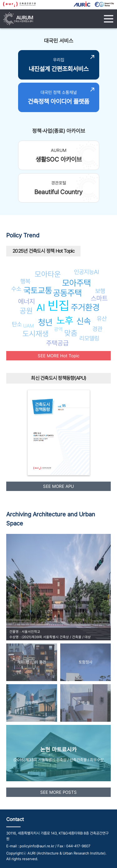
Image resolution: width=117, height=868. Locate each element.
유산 (102, 318)
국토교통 (38, 290)
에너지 (27, 301)
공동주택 (67, 293)
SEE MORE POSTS (58, 792)
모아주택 (76, 283)
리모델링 (89, 338)
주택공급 (57, 343)
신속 (84, 321)
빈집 (59, 305)
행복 (25, 281)
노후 (65, 320)
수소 (16, 289)
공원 (26, 311)
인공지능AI (87, 272)
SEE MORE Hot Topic (58, 356)
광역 (58, 329)
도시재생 (36, 334)
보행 (100, 291)
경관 (97, 329)
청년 (45, 322)
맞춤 (71, 333)
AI (41, 307)
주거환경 (85, 307)
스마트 (99, 298)
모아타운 (48, 274)
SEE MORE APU (58, 486)
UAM (29, 326)
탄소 (17, 324)
